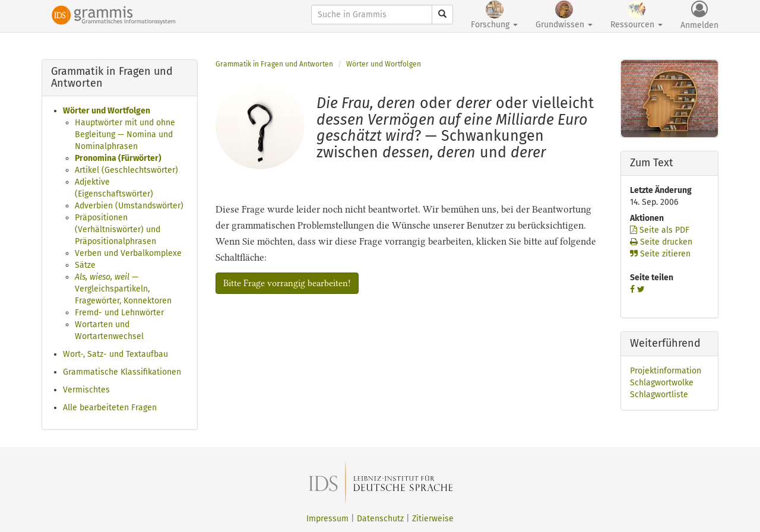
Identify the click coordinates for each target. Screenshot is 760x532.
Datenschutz (380, 519)
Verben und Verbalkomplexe (128, 253)
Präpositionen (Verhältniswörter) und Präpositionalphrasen (118, 229)
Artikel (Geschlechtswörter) (126, 170)
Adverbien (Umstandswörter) (129, 206)
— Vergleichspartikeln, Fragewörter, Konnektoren (123, 289)
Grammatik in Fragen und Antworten (274, 64)
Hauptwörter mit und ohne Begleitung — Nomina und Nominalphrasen (125, 134)
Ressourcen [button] (636, 15)
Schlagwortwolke (662, 383)
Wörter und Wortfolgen (107, 111)
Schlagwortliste (659, 395)
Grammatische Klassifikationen (122, 372)
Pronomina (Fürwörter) (118, 158)
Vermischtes (86, 390)
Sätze (85, 265)
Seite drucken (661, 242)
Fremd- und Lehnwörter (119, 313)
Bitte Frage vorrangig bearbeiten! (287, 283)
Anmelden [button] (699, 15)
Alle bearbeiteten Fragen (110, 408)
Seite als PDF (660, 230)
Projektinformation (666, 371)
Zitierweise (433, 519)
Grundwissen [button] (564, 15)
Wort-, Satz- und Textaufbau (115, 354)
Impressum (327, 519)
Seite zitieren (660, 254)
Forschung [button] (494, 15)
